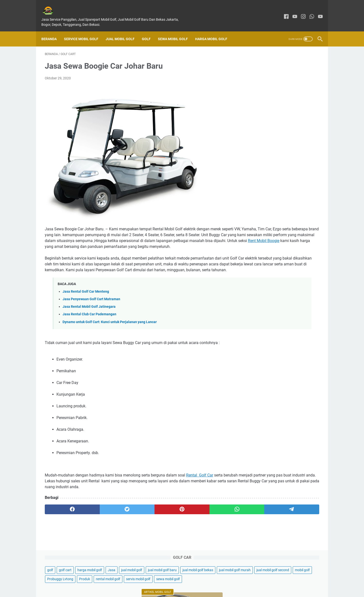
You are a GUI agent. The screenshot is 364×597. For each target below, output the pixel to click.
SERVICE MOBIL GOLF (85, 31)
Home (130, 579)
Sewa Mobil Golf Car (269, 443)
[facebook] (283, 12)
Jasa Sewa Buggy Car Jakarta (276, 379)
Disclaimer (187, 579)
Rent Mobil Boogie (103, 247)
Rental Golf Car (200, 488)
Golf (150, 31)
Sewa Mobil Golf (176, 31)
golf (252, 61)
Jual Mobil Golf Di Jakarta (273, 175)
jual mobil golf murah (301, 79)
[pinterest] (137, 528)
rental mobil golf (261, 106)
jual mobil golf (259, 70)
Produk (286, 97)
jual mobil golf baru (290, 70)
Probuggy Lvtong (262, 97)
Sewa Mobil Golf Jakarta (272, 435)
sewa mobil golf (260, 115)
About (170, 579)
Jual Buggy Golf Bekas (271, 452)
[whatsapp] (308, 12)
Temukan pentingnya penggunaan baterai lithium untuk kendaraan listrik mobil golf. (280, 327)
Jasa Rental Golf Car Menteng (86, 304)
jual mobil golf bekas (264, 79)
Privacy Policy (210, 579)
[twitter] (100, 528)
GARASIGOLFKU (189, 589)
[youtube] (291, 12)
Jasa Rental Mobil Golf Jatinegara (89, 319)
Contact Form (150, 579)
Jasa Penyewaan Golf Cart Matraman (91, 312)
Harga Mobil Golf (215, 31)
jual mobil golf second (265, 88)
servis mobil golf (291, 106)
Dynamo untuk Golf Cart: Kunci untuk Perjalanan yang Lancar (110, 335)
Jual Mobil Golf (123, 31)
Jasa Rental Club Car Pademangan (89, 327)
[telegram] (210, 528)
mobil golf (295, 88)
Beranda (52, 31)
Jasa (313, 61)
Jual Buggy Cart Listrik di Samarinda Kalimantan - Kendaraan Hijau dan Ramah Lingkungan (282, 292)
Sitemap (232, 579)
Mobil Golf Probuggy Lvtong (274, 356)
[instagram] (300, 12)
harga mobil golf (291, 61)
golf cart (267, 61)
